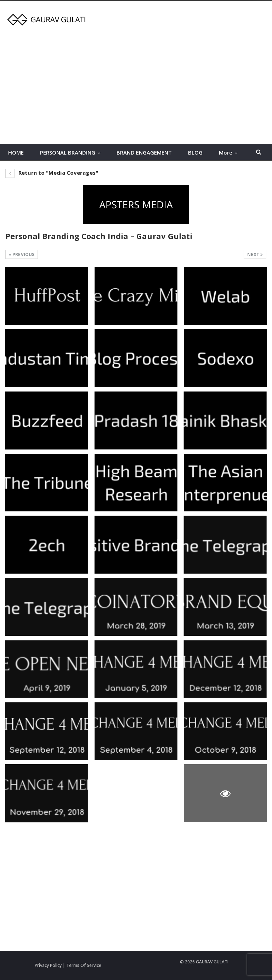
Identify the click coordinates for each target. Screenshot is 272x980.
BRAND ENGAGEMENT (144, 152)
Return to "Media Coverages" (52, 173)
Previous (22, 254)
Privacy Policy (48, 965)
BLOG (195, 152)
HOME (16, 152)
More (226, 152)
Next (255, 254)
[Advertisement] (136, 82)
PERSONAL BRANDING (68, 152)
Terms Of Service (84, 965)
